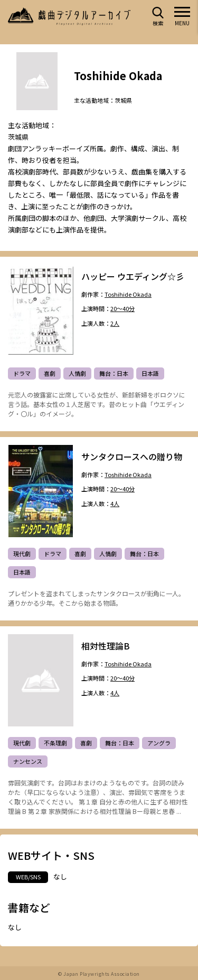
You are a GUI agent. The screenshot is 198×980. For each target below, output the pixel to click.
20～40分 (122, 309)
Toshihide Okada (128, 294)
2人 (115, 324)
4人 (115, 504)
